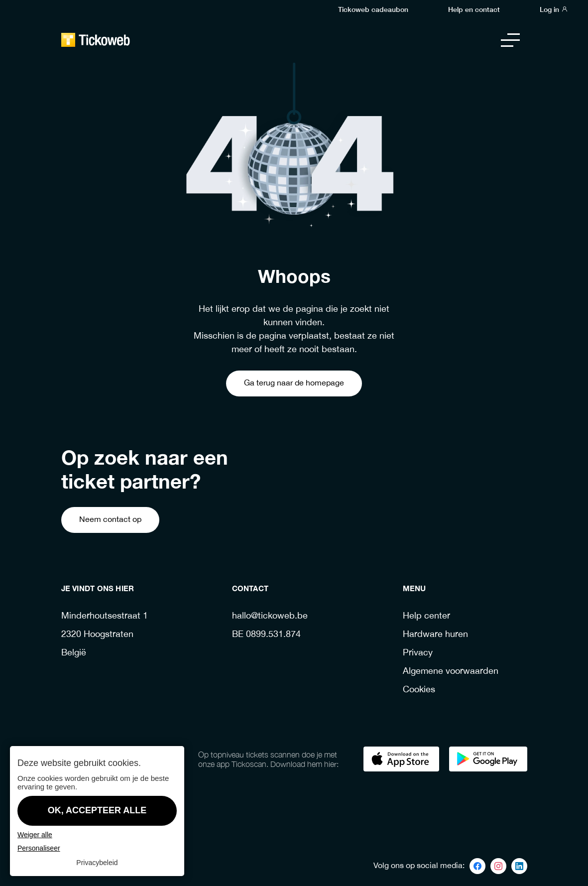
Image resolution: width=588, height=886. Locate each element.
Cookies (419, 690)
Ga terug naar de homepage (294, 383)
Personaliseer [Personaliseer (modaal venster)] (39, 848)
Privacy (418, 653)
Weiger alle (35, 835)
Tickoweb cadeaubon (373, 9)
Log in (554, 9)
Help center (426, 616)
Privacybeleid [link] (97, 863)
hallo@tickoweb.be (270, 616)
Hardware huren (435, 635)
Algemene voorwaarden (451, 672)
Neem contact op (110, 520)
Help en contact (474, 9)
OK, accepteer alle (97, 810)
